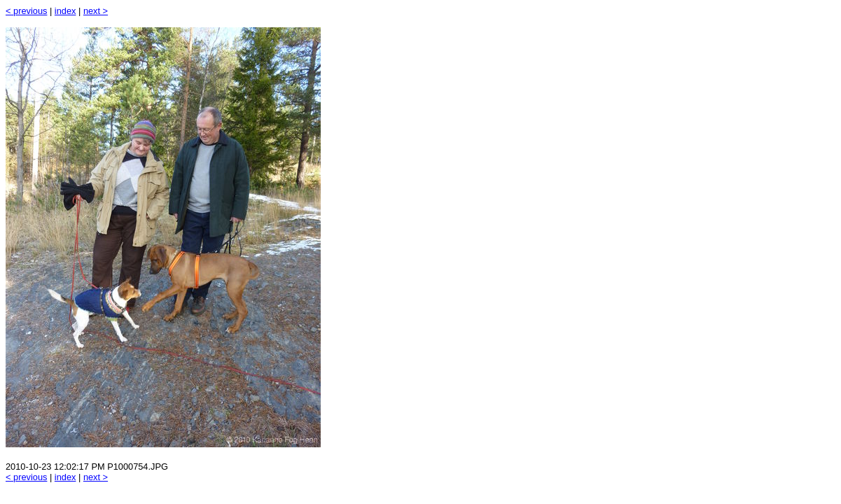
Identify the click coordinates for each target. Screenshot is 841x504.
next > (96, 11)
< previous (26, 11)
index (65, 11)
